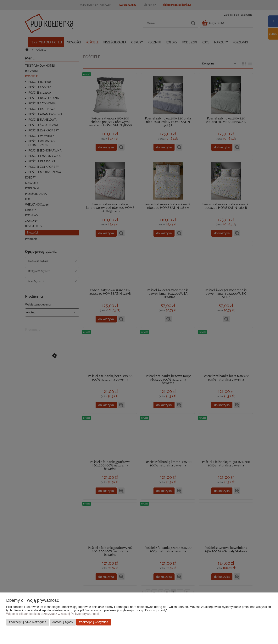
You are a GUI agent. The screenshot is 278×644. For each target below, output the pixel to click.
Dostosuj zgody (63, 622)
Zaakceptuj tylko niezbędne (28, 622)
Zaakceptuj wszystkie (94, 622)
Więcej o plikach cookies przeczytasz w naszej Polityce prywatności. (53, 614)
